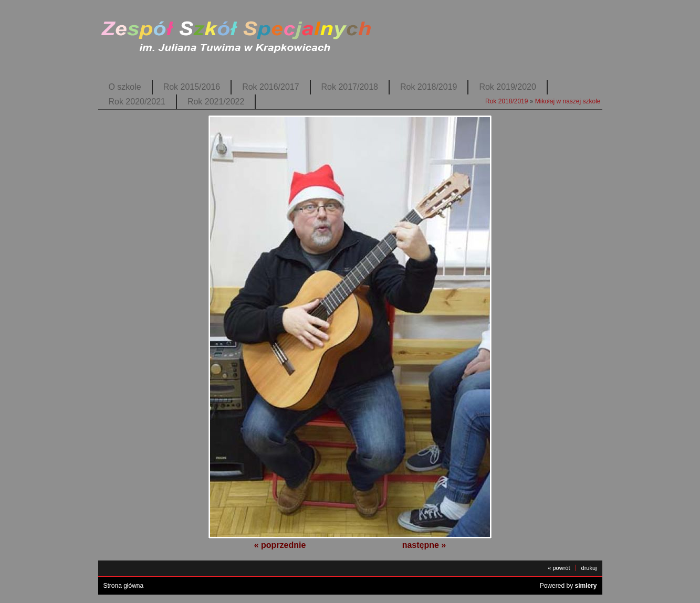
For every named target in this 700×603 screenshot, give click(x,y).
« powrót (559, 568)
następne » (424, 545)
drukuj (589, 568)
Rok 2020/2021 (137, 102)
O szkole (125, 87)
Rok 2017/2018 (350, 87)
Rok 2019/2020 (507, 87)
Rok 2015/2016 (192, 87)
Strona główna (124, 586)
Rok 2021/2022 (216, 102)
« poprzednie (280, 545)
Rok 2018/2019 (429, 87)
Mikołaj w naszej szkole (568, 101)
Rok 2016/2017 (270, 87)
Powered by (568, 586)
